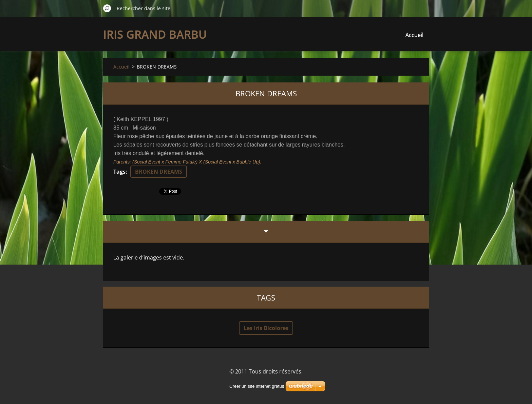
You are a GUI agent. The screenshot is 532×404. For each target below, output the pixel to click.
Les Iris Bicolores (266, 328)
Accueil (414, 35)
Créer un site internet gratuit (257, 386)
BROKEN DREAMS (159, 172)
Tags (119, 172)
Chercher (107, 8)
